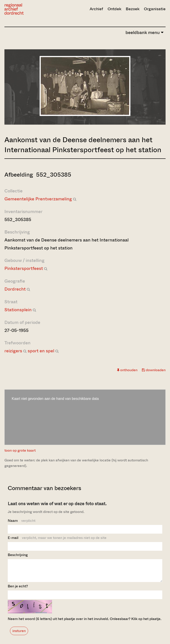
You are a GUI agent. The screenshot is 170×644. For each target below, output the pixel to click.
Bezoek (133, 9)
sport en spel (41, 351)
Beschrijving (18, 555)
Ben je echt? (18, 590)
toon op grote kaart (20, 450)
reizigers (13, 351)
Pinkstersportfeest (24, 268)
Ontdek (114, 9)
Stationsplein (18, 310)
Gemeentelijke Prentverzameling (38, 199)
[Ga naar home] (29, 9)
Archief (96, 9)
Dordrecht (15, 289)
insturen (19, 635)
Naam (22, 521)
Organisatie (155, 9)
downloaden (154, 370)
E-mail (57, 538)
